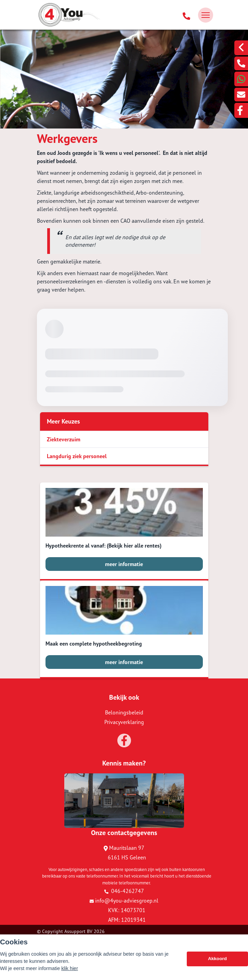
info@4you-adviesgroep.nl (124, 901)
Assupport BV (78, 931)
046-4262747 (124, 891)
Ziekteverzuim (64, 439)
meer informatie (124, 564)
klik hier (70, 968)
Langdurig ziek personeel (77, 456)
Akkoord (217, 959)
